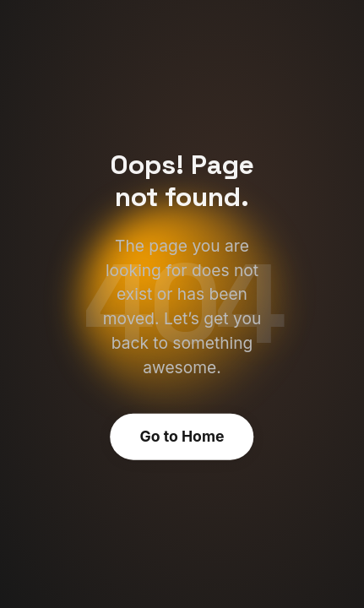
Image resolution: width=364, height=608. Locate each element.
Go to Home (182, 436)
